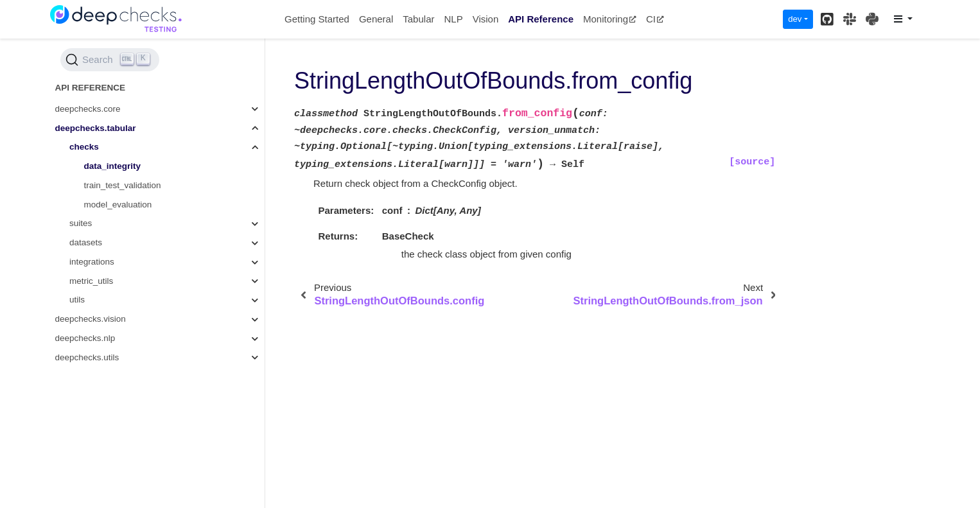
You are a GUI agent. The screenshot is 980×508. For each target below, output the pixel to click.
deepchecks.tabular (96, 128)
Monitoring (610, 19)
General (376, 19)
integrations (92, 262)
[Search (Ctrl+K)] (110, 60)
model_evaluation (118, 205)
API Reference (541, 19)
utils (77, 300)
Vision (486, 19)
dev (795, 19)
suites (81, 223)
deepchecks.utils (87, 357)
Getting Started (317, 19)
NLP (453, 19)
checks (84, 147)
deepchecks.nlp (85, 338)
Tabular (418, 19)
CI (655, 19)
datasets (86, 242)
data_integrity (113, 166)
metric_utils (91, 281)
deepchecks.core (88, 109)
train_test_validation (123, 185)
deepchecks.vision (91, 319)
